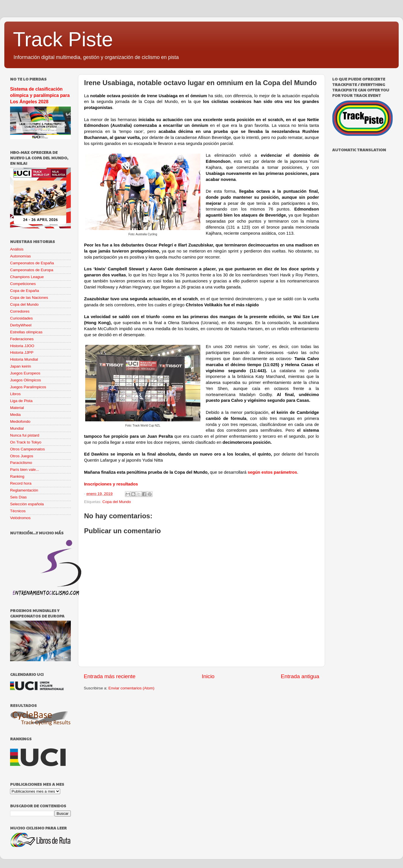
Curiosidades (21, 318)
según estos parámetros (272, 472)
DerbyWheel (21, 325)
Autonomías (20, 256)
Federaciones (22, 339)
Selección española (27, 504)
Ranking (17, 476)
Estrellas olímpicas (26, 332)
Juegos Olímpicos (25, 380)
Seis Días (18, 497)
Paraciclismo (21, 463)
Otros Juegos (22, 456)
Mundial (17, 428)
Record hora (21, 483)
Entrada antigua (300, 676)
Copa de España (25, 291)
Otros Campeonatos (27, 449)
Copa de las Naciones (29, 298)
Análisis (17, 249)
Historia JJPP (22, 352)
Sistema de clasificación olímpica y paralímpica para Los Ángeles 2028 (40, 95)
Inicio (208, 676)
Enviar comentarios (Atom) (132, 688)
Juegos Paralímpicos (28, 387)
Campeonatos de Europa (32, 270)
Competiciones (23, 284)
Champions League (27, 277)
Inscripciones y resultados (111, 484)
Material (17, 408)
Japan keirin (21, 366)
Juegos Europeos (25, 373)
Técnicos (18, 511)
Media (15, 415)
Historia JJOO (22, 346)
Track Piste (63, 39)
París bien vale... (25, 470)
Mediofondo (20, 421)
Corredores (20, 311)
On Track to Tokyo (26, 442)
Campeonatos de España (32, 263)
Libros (15, 394)
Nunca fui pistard (25, 435)
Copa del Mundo (117, 502)
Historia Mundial (24, 359)
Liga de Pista (21, 401)
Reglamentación (24, 490)
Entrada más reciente (110, 676)
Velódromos (20, 518)
